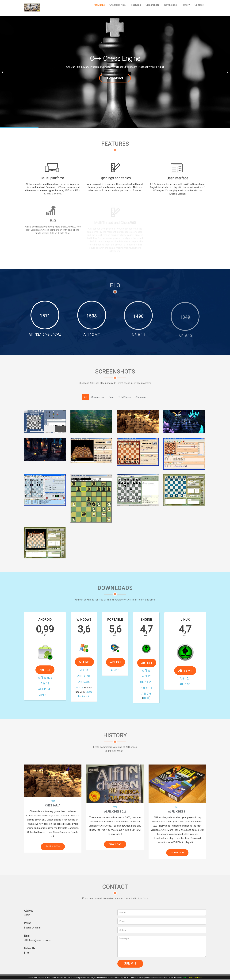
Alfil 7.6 (146, 670)
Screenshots (152, 5)
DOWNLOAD (112, 844)
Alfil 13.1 (45, 661)
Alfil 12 (45, 666)
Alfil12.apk (84, 666)
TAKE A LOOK (50, 846)
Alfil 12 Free (84, 663)
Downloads (170, 5)
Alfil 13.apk (45, 664)
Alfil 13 (84, 661)
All (85, 397)
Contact (199, 5)
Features (136, 5)
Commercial (98, 397)
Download (115, 78)
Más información (196, 978)
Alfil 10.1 (185, 661)
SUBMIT (130, 963)
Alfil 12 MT (185, 658)
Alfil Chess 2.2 (112, 811)
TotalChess (125, 397)
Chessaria (141, 397)
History (186, 5)
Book (146, 672)
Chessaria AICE (118, 5)
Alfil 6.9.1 (185, 663)
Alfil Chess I (174, 811)
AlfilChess (99, 5)
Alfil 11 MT (45, 668)
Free (111, 397)
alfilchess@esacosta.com (38, 940)
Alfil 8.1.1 (45, 670)
